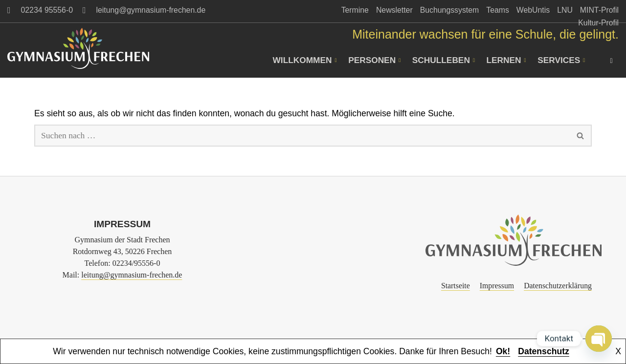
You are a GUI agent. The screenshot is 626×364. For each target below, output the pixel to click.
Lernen (508, 60)
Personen (377, 60)
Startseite (456, 286)
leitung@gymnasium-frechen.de (132, 275)
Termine (355, 10)
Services (562, 60)
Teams (498, 10)
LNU (565, 10)
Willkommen (307, 60)
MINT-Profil (599, 10)
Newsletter (394, 10)
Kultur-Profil (598, 23)
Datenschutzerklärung (558, 286)
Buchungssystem (450, 10)
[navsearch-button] (611, 60)
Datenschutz (544, 351)
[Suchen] (302, 136)
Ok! (503, 351)
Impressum (497, 286)
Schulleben (446, 60)
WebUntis (533, 10)
